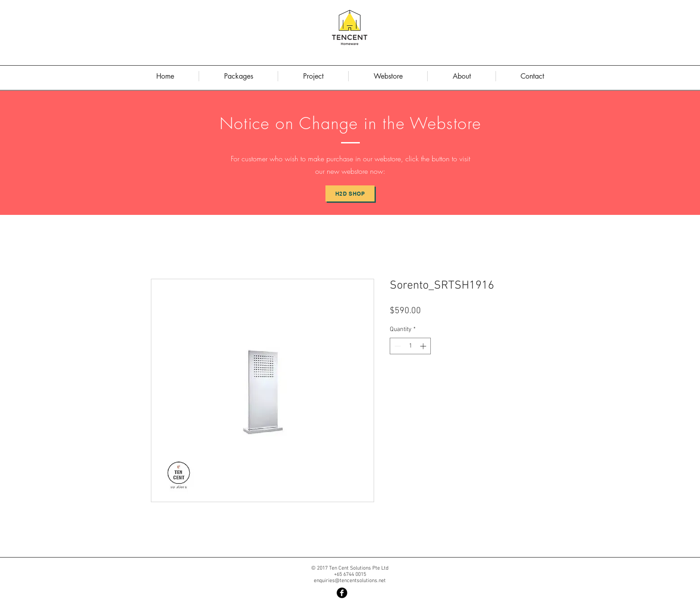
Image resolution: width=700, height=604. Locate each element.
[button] (462, 76)
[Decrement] (397, 346)
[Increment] (424, 346)
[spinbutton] (410, 346)
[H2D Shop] (350, 193)
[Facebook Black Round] (342, 593)
